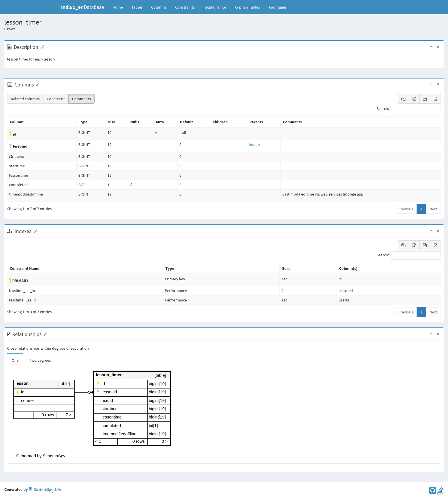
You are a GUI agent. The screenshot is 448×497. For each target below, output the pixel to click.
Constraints (185, 7)
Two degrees (40, 360)
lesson (254, 144)
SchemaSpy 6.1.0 (45, 490)
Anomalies (278, 7)
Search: (409, 109)
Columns (159, 7)
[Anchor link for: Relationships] (44, 334)
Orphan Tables (248, 7)
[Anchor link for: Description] (41, 47)
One (15, 360)
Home (118, 7)
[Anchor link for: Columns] (37, 84)
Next (433, 209)
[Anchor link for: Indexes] (34, 231)
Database (83, 7)
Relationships (215, 7)
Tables (139, 7)
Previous (406, 209)
